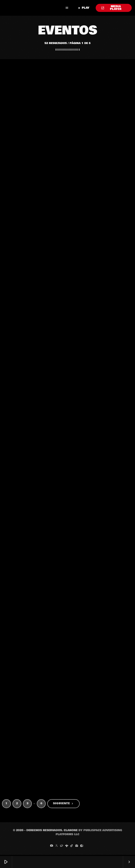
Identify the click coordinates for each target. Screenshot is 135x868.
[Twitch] (62, 847)
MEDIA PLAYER (111, 8)
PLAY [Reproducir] (83, 8)
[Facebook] (82, 847)
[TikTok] (72, 847)
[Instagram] (77, 847)
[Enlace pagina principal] (33, 8)
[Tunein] (67, 847)
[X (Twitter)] (57, 847)
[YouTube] (52, 847)
